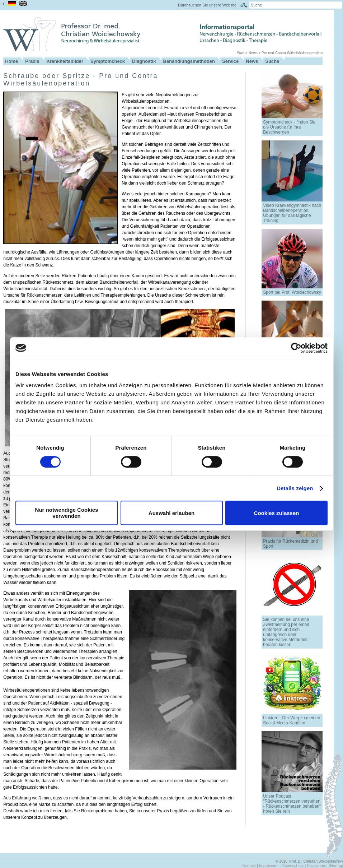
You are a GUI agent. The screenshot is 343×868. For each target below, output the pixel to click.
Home (11, 61)
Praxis (32, 61)
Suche (272, 61)
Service (230, 61)
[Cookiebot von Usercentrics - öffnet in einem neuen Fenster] (296, 348)
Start (241, 53)
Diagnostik (144, 61)
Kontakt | (251, 865)
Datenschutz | (294, 865)
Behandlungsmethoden (189, 61)
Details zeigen (295, 488)
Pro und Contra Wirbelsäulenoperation (292, 53)
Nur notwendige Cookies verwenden (67, 513)
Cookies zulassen (277, 513)
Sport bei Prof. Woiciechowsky (292, 292)
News (253, 53)
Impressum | (270, 865)
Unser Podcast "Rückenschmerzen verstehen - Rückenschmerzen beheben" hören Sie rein (292, 804)
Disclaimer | (318, 865)
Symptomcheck (108, 61)
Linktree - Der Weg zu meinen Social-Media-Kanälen (292, 720)
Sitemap (336, 865)
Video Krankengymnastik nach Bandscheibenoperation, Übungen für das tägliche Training (292, 213)
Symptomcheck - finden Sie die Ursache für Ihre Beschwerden (289, 127)
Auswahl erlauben (171, 513)
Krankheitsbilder (65, 61)
